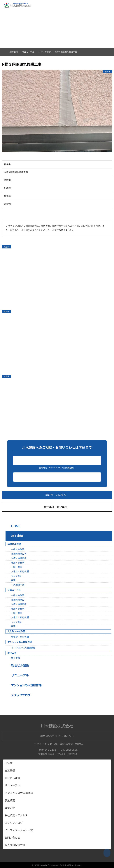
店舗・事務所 (18, 563)
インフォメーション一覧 (19, 830)
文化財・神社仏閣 (20, 571)
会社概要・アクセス (16, 815)
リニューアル (19, 675)
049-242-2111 (58, 460)
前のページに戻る (57, 495)
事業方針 (10, 808)
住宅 (13, 580)
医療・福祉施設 (19, 558)
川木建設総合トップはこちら (57, 736)
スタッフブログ (14, 823)
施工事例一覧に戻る (57, 507)
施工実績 (16, 536)
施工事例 (15, 52)
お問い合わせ (57, 477)
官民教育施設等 (19, 554)
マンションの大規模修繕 (23, 648)
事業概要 (10, 800)
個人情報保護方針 (15, 845)
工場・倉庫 (17, 567)
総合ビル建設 (19, 665)
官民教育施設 (18, 600)
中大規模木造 (18, 585)
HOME (15, 526)
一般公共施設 (46, 52)
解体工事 (15, 658)
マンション (17, 576)
